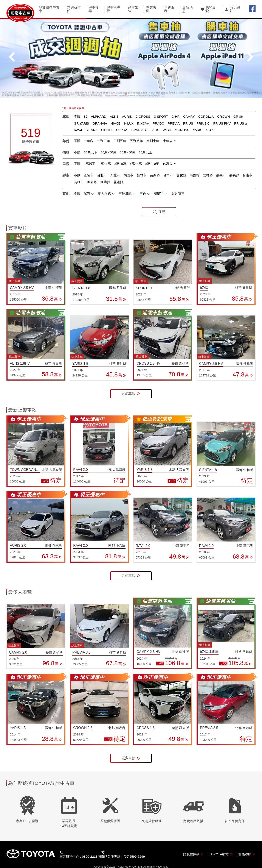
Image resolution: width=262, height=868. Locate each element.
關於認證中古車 (49, 9)
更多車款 (131, 387)
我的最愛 (208, 9)
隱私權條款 (193, 847)
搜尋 (159, 205)
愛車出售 (133, 9)
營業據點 (151, 9)
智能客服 (247, 847)
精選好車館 (74, 9)
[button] (126, 87)
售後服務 (169, 9)
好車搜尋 (94, 9)
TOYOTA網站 (221, 847)
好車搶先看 (113, 9)
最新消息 (188, 9)
